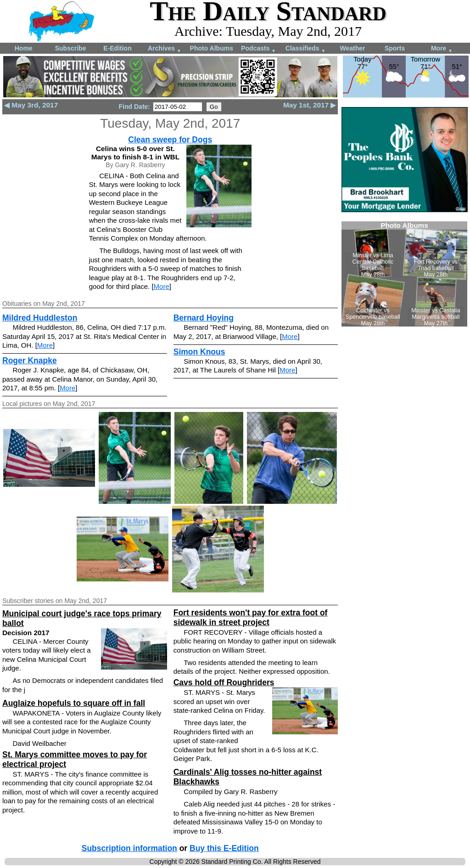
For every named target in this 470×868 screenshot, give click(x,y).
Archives (165, 49)
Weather (352, 48)
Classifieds (306, 49)
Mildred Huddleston (40, 318)
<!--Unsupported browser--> (404, 274)
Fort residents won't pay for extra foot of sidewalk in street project (251, 617)
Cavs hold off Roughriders (224, 682)
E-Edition (117, 48)
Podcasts (258, 49)
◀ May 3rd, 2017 (31, 105)
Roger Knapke (30, 361)
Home (24, 48)
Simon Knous (199, 352)
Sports (395, 48)
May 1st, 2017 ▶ (310, 105)
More (442, 49)
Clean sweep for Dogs (170, 140)
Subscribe (71, 48)
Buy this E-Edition (224, 848)
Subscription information (129, 848)
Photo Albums (212, 48)
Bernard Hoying (204, 318)
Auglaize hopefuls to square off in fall (74, 703)
